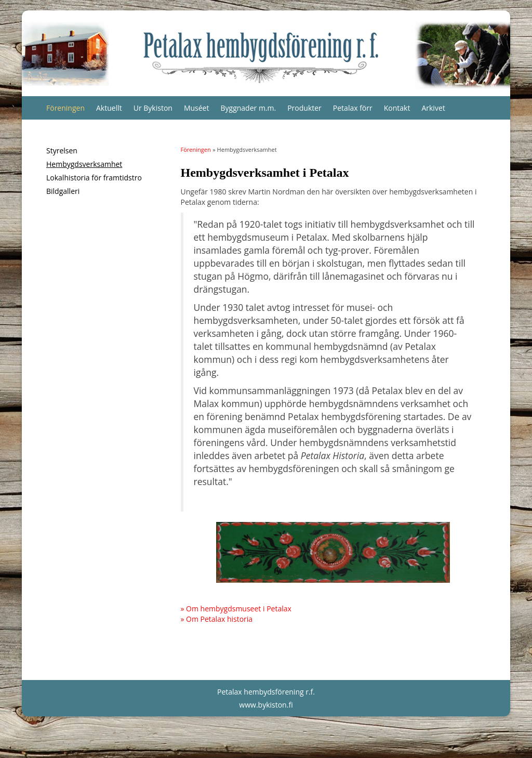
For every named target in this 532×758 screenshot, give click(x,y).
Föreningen (65, 108)
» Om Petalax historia (217, 619)
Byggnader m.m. (248, 108)
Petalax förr (353, 108)
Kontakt (397, 108)
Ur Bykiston (153, 108)
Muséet (197, 108)
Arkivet (433, 108)
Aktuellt (109, 108)
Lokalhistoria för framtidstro (94, 178)
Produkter (304, 108)
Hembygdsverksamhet (84, 164)
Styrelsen (62, 151)
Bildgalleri (63, 191)
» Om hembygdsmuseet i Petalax (236, 609)
